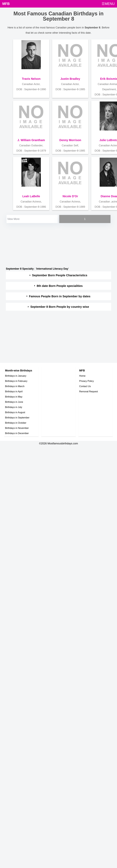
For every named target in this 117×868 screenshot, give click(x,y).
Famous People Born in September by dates (60, 296)
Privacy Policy (87, 381)
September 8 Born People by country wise (60, 307)
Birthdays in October (16, 423)
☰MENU (108, 4)
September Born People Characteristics (60, 275)
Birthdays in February (16, 381)
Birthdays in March (15, 386)
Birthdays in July (14, 407)
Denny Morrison (70, 140)
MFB (6, 4)
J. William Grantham (31, 140)
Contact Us (85, 386)
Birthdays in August (15, 412)
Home (82, 376)
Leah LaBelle (31, 196)
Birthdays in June (14, 402)
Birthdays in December (17, 433)
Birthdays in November (17, 428)
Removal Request (89, 391)
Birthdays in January (16, 376)
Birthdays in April (14, 391)
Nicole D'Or (70, 196)
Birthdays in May (14, 397)
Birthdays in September (17, 418)
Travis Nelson (31, 79)
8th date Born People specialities (60, 286)
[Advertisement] (56, 244)
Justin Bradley (70, 79)
